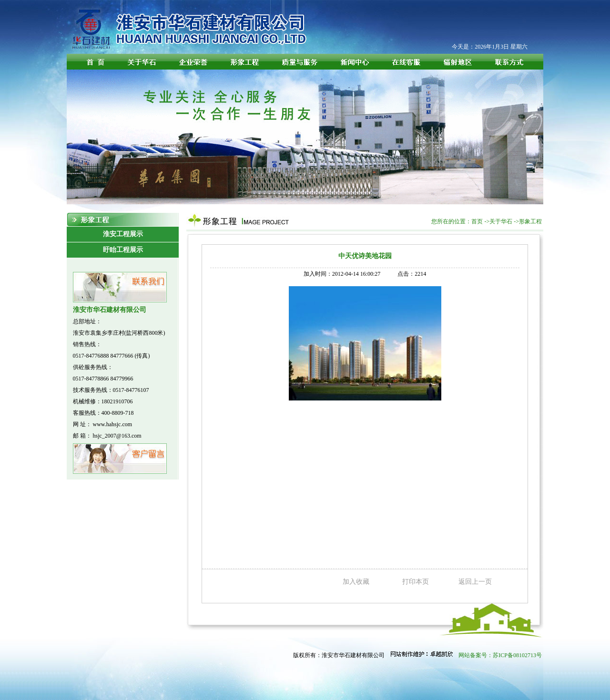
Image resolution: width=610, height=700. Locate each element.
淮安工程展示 (123, 234)
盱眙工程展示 (123, 250)
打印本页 (416, 582)
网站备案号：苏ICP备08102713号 (500, 655)
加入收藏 (356, 582)
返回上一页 (475, 582)
